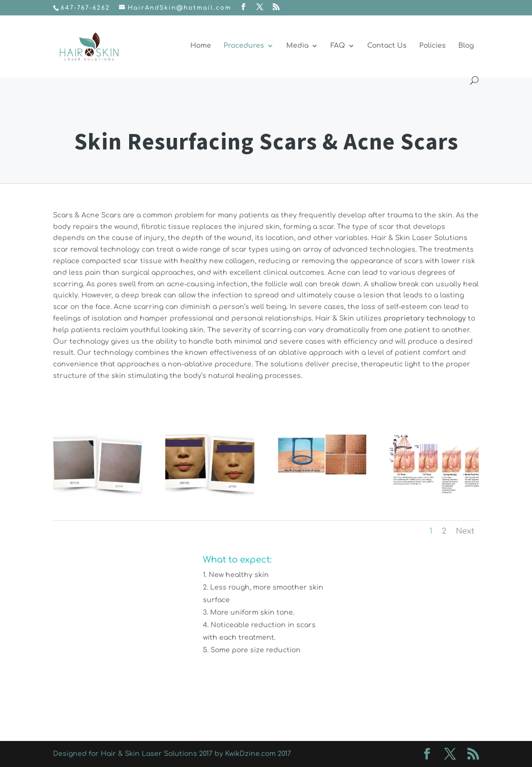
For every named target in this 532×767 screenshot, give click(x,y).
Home (201, 46)
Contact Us (387, 46)
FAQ (338, 46)
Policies (432, 46)
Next (465, 531)
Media (297, 46)
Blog (466, 46)
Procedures (244, 46)
